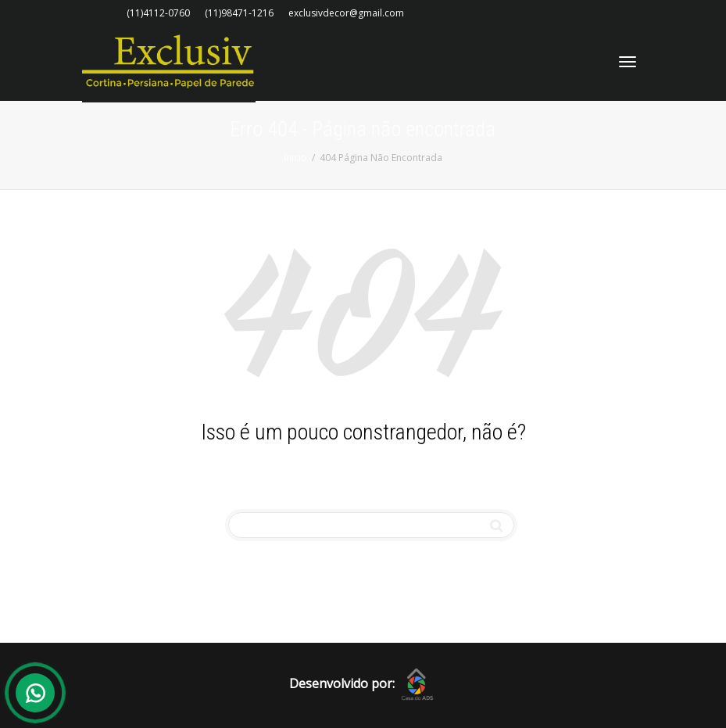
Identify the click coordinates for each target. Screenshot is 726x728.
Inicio (295, 158)
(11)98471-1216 (239, 13)
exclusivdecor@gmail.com (346, 13)
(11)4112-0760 (158, 13)
